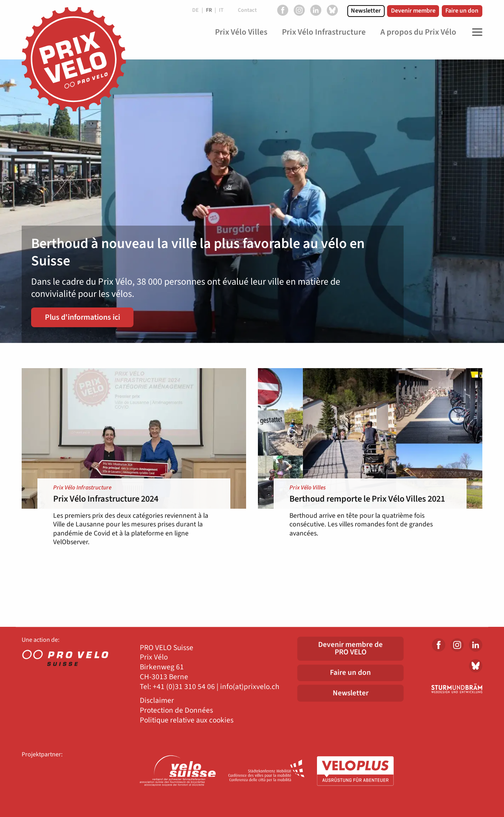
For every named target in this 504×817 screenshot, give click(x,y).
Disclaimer (157, 701)
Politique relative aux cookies (187, 720)
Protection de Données (176, 710)
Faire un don (462, 11)
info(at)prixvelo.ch (250, 687)
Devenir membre (413, 11)
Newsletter (366, 11)
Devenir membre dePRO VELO (350, 648)
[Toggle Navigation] (475, 32)
